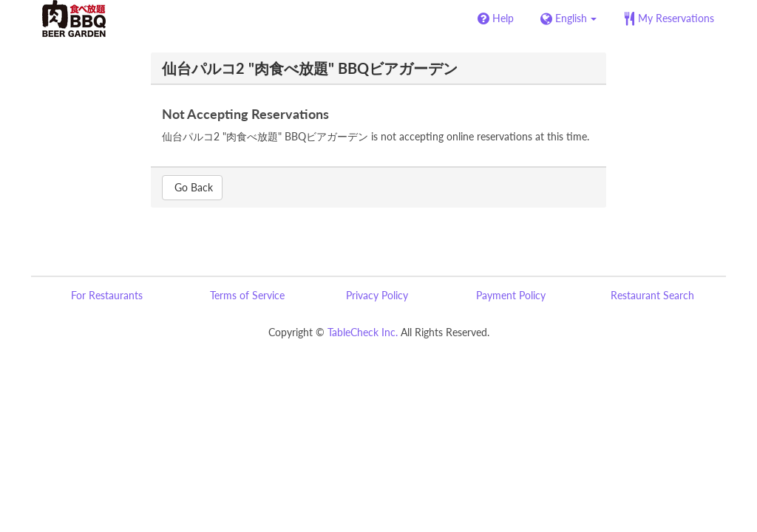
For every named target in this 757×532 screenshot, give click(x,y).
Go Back (192, 187)
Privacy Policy (377, 295)
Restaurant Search (652, 295)
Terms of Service (247, 295)
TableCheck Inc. (363, 332)
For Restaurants (107, 295)
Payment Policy (511, 295)
